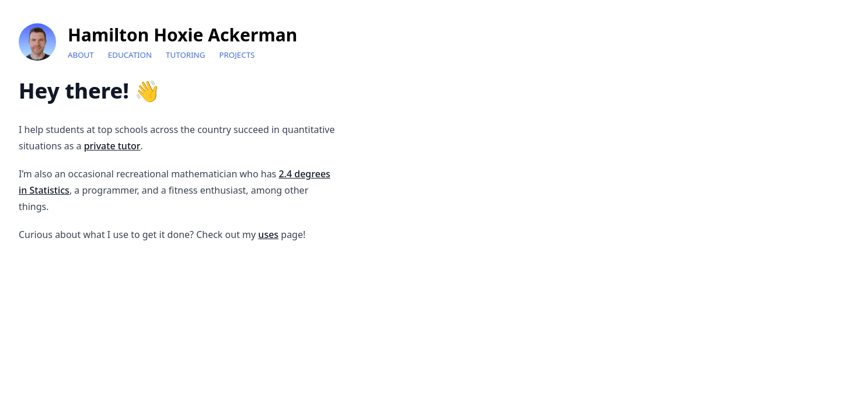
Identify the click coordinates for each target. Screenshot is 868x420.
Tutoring (185, 55)
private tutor (112, 146)
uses (268, 235)
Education (130, 55)
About (81, 55)
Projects (237, 55)
